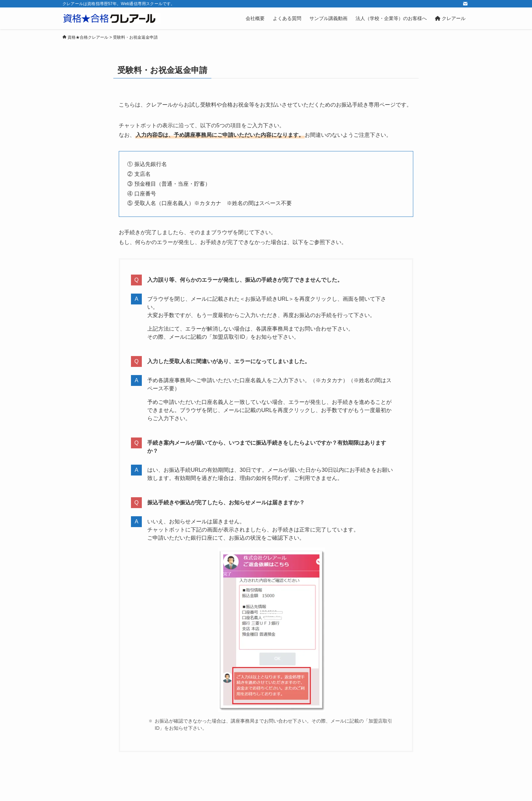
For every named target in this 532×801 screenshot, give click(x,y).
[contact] (465, 4)
